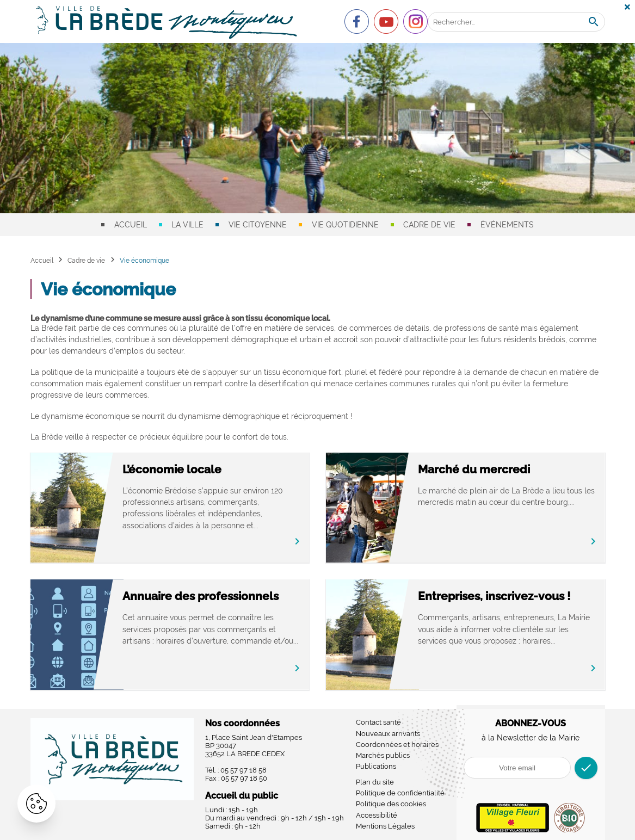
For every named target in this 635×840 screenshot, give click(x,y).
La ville (187, 225)
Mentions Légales (385, 826)
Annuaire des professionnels (208, 596)
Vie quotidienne (345, 225)
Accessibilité (377, 815)
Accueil (131, 225)
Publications (376, 766)
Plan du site (375, 782)
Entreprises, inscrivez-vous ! (502, 596)
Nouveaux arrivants (388, 734)
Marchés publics (383, 755)
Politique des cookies (391, 804)
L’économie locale (179, 469)
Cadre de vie (429, 225)
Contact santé (378, 722)
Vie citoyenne (258, 225)
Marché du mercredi (482, 469)
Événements (507, 225)
